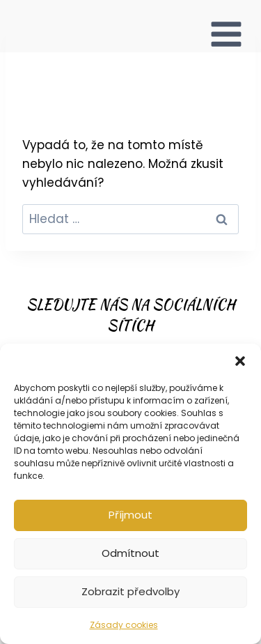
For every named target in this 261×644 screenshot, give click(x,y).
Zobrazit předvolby (130, 591)
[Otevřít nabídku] (226, 26)
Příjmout (130, 515)
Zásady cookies (124, 625)
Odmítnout (130, 553)
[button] (240, 361)
